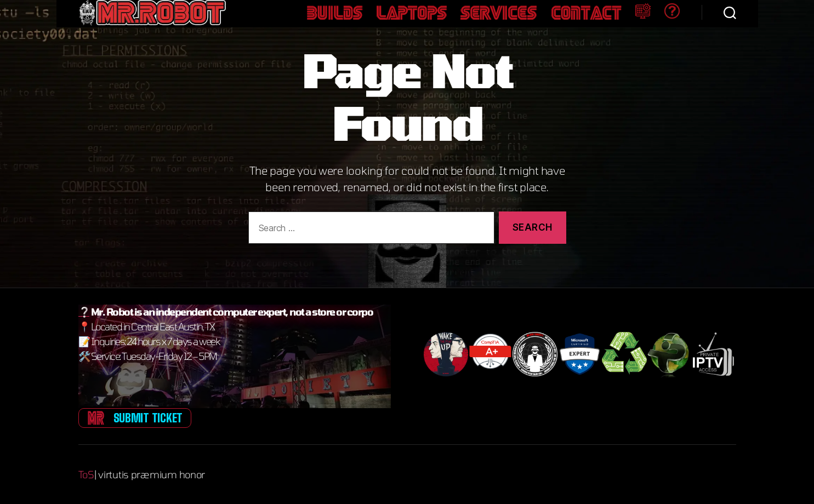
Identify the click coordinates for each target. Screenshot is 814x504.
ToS (86, 474)
